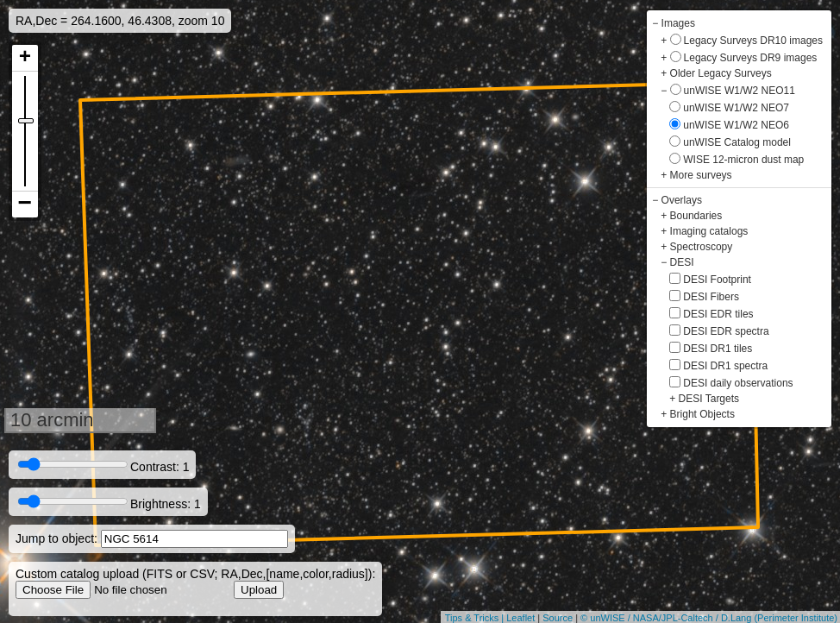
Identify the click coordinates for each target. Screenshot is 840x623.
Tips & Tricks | (476, 618)
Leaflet (520, 618)
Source (558, 618)
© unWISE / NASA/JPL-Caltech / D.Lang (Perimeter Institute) (709, 618)
